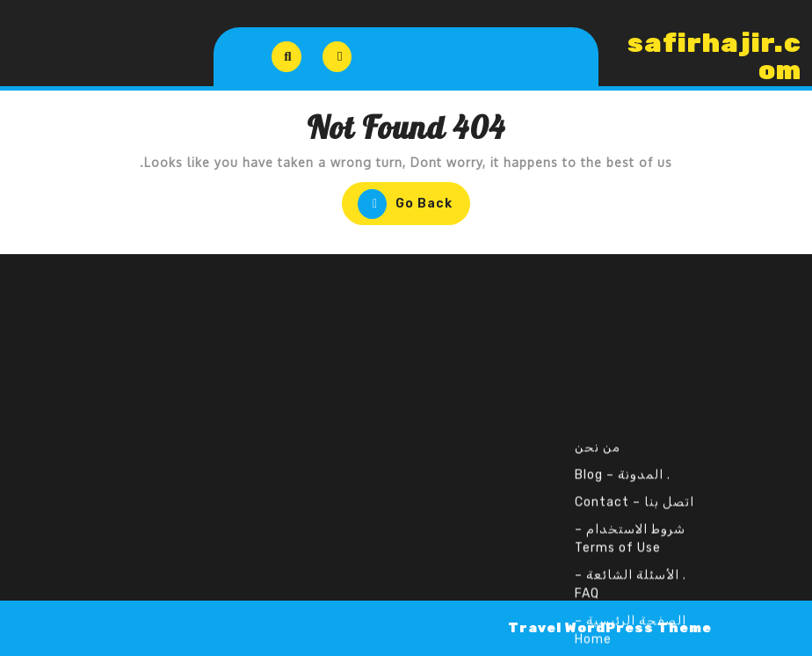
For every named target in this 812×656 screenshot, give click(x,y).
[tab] (337, 57)
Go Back (397, 206)
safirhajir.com (714, 57)
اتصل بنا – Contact (634, 597)
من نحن (598, 542)
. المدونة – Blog (623, 569)
